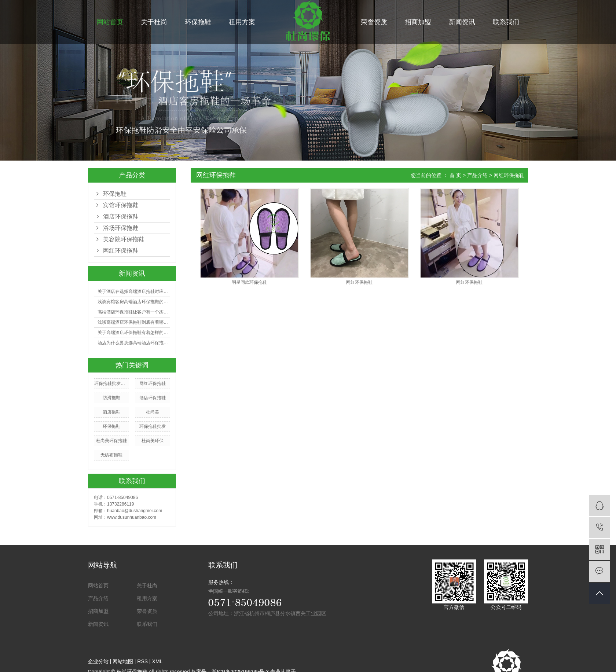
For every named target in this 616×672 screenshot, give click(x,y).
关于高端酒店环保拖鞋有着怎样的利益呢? (134, 333)
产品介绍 (477, 175)
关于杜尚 (154, 22)
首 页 (455, 175)
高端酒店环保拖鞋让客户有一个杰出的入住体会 (134, 312)
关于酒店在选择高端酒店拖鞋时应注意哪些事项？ (134, 291)
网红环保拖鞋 (121, 251)
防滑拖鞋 (111, 398)
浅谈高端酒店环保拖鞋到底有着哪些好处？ (134, 322)
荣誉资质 (374, 22)
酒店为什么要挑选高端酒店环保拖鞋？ (134, 343)
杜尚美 (153, 412)
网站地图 (123, 661)
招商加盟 (418, 22)
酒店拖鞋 (111, 412)
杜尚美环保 (153, 441)
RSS (142, 661)
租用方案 (242, 22)
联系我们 (506, 22)
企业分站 (98, 661)
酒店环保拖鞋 (121, 216)
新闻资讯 (462, 22)
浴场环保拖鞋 (121, 228)
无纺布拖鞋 (111, 455)
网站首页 (110, 22)
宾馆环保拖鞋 (121, 205)
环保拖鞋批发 (153, 426)
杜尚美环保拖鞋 (111, 441)
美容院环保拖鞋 (124, 239)
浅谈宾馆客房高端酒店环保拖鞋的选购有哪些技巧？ (134, 302)
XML (157, 661)
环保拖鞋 (198, 22)
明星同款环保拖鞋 (249, 282)
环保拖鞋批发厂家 (111, 383)
